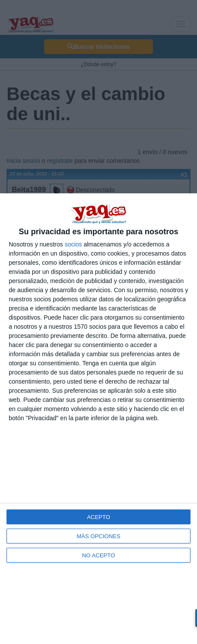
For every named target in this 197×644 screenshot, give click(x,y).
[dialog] (98, 419)
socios (73, 244)
